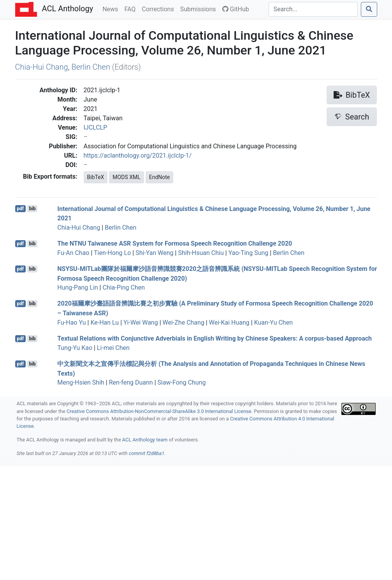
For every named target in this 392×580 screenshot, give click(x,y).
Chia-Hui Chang (42, 67)
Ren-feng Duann (131, 382)
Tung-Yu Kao (75, 348)
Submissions (200, 9)
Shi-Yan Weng (154, 253)
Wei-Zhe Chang (184, 323)
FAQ (131, 9)
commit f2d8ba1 (147, 453)
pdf (20, 209)
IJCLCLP (96, 127)
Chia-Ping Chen (124, 287)
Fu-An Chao (73, 253)
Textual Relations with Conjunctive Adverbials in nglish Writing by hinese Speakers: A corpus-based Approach (214, 338)
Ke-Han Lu (105, 323)
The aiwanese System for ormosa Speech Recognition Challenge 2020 (175, 243)
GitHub (236, 9)
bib (33, 209)
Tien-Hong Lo (112, 253)
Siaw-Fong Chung (182, 382)
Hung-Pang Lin (77, 287)
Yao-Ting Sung (249, 253)
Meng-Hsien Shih (81, 382)
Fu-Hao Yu (71, 323)
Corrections (159, 9)
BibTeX (96, 177)
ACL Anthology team (145, 440)
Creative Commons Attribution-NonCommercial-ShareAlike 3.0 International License (159, 411)
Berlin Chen (91, 67)
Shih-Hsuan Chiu (201, 253)
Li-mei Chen (113, 348)
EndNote (160, 177)
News (112, 9)
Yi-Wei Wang (141, 323)
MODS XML (126, 177)
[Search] (313, 9)
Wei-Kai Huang (229, 323)
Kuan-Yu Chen (273, 323)
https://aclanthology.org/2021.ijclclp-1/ (138, 156)
